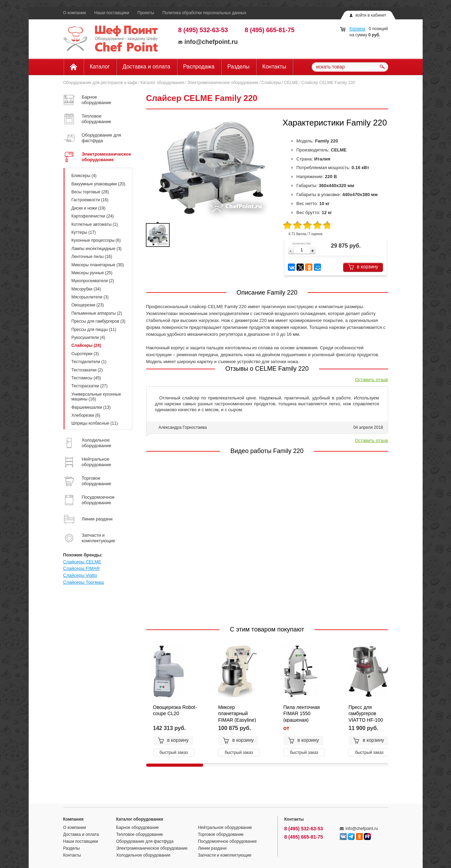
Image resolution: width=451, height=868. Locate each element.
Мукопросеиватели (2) (93, 281)
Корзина (357, 29)
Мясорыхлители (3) (90, 297)
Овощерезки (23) (88, 305)
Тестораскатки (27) (90, 386)
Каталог (100, 67)
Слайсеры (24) (86, 345)
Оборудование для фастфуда (145, 841)
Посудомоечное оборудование (227, 841)
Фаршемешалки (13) (91, 407)
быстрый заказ (174, 752)
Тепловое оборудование (140, 834)
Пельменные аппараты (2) (97, 313)
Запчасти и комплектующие (225, 855)
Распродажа (199, 67)
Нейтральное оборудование (225, 828)
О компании (75, 13)
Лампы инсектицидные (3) (97, 249)
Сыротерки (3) (85, 354)
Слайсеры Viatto (80, 575)
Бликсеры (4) (84, 176)
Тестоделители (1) (89, 362)
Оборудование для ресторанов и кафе (100, 83)
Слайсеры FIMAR (82, 568)
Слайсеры (271, 83)
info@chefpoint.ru (208, 42)
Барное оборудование (138, 828)
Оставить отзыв (371, 380)
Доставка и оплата (147, 67)
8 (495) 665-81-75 (270, 30)
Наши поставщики (112, 13)
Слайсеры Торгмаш (84, 582)
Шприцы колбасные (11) (95, 423)
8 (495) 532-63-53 (203, 30)
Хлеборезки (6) (86, 415)
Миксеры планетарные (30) (98, 265)
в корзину (363, 267)
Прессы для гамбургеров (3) (98, 321)
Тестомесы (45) (86, 378)
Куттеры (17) (84, 232)
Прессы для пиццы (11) (94, 330)
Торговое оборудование (221, 834)
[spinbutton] (302, 250)
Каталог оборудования (162, 83)
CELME (291, 83)
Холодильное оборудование (143, 855)
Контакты (274, 67)
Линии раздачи (212, 848)
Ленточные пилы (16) (92, 257)
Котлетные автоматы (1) (95, 224)
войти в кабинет (371, 15)
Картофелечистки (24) (93, 216)
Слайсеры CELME (82, 562)
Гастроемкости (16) (90, 200)
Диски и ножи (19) (89, 208)
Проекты (146, 13)
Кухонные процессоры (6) (96, 240)
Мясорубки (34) (86, 289)
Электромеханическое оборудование (223, 83)
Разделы (238, 67)
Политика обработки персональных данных (204, 13)
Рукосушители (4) (88, 338)
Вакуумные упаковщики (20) (98, 184)
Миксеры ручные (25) (92, 273)
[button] (312, 251)
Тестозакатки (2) (87, 370)
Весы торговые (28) (90, 192)
